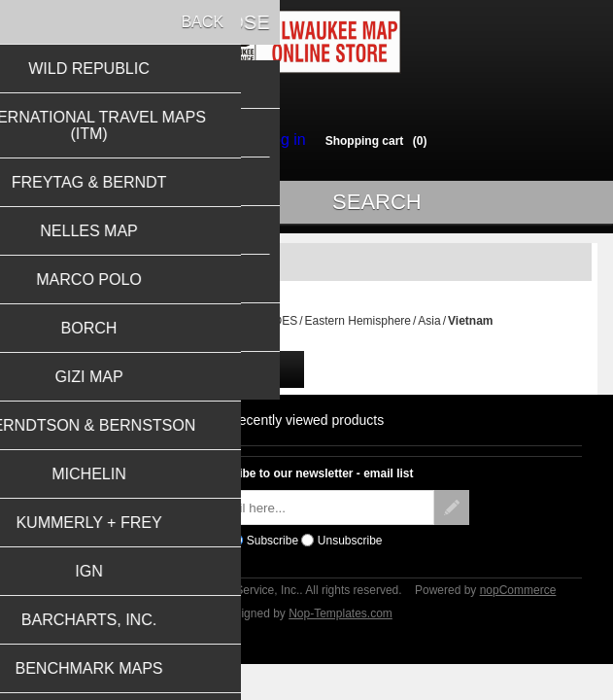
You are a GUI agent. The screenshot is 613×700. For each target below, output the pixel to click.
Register (220, 140)
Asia (429, 330)
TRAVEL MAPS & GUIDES (228, 330)
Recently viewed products (307, 429)
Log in (280, 140)
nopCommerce (518, 599)
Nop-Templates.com (341, 622)
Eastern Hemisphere (358, 330)
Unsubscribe (350, 549)
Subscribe (272, 549)
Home (136, 330)
